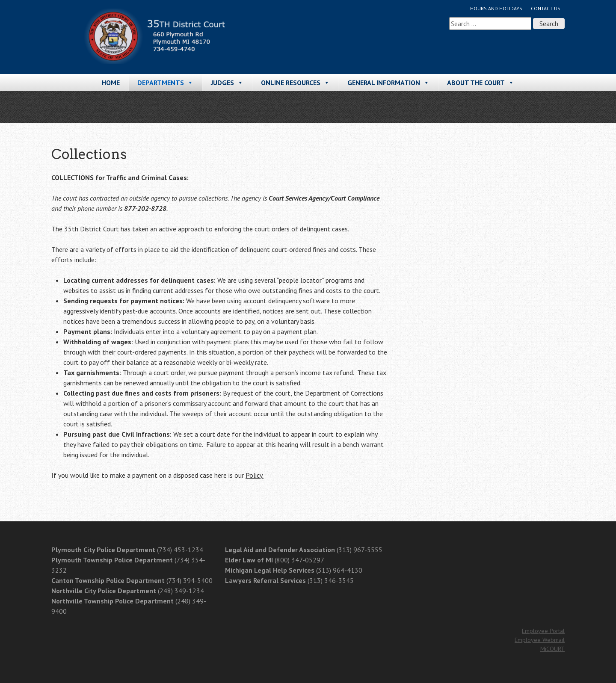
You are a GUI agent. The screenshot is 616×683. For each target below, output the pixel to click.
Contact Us (546, 8)
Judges (227, 83)
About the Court (481, 83)
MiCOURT (552, 649)
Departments (165, 83)
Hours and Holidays (496, 8)
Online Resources (295, 83)
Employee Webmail (540, 640)
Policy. (255, 475)
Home (111, 83)
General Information (388, 83)
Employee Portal (543, 631)
